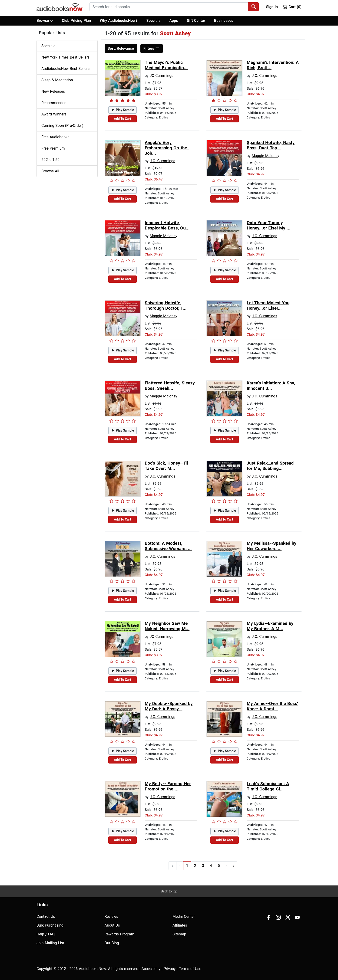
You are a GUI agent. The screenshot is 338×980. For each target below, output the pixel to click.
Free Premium (53, 148)
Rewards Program (119, 934)
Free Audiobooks (55, 137)
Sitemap (179, 934)
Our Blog (112, 943)
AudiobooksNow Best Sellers (65, 69)
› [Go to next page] (226, 866)
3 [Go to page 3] (203, 866)
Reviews (111, 916)
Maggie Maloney (265, 156)
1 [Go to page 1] (187, 866)
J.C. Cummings (265, 76)
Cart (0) (292, 7)
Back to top (169, 891)
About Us (112, 925)
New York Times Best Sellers (65, 57)
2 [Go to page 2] (195, 866)
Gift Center (196, 21)
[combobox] (174, 7)
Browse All (50, 171)
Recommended (54, 103)
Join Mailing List (50, 943)
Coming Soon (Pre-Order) (62, 126)
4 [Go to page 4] (211, 866)
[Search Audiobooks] (253, 7)
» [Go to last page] (234, 866)
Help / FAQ (46, 934)
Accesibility (151, 969)
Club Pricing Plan (76, 21)
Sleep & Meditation (57, 80)
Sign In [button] (272, 7)
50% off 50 (50, 160)
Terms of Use (190, 969)
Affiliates (180, 925)
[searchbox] (169, 7)
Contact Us (46, 916)
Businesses (224, 21)
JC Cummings (161, 76)
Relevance (121, 48)
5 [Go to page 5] (219, 866)
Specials (153, 21)
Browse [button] (45, 21)
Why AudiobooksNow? (119, 21)
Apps (174, 21)
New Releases (53, 91)
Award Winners (54, 114)
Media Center (184, 916)
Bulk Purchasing (50, 925)
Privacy (170, 969)
